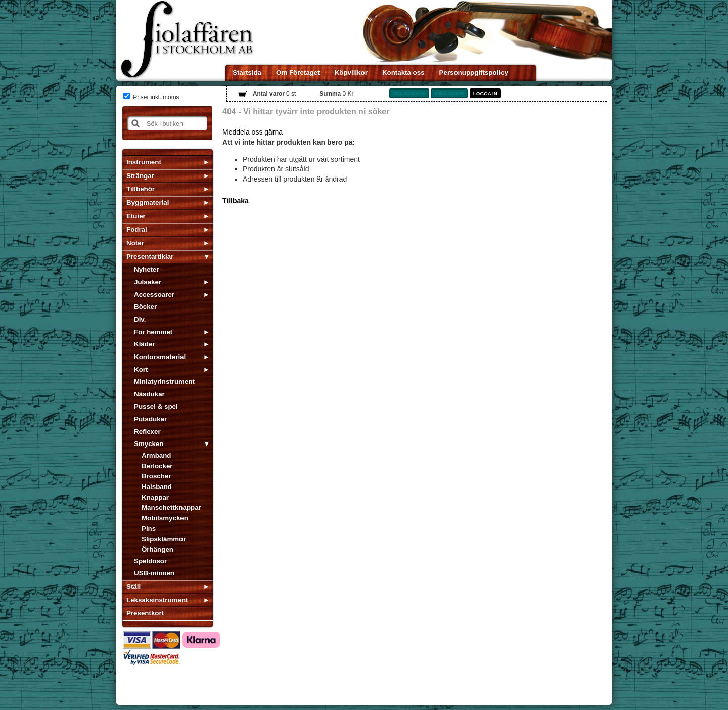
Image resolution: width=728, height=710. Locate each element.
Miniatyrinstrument (164, 382)
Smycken (149, 444)
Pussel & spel (156, 406)
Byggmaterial (148, 203)
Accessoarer (154, 295)
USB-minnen (154, 573)
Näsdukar (149, 394)
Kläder (144, 344)
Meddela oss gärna (253, 132)
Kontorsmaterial (160, 357)
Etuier (136, 216)
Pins (149, 529)
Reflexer (147, 432)
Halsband (157, 487)
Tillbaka (236, 201)
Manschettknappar (171, 507)
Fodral (137, 229)
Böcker (145, 307)
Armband (156, 455)
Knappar (155, 497)
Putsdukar (150, 419)
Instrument (144, 162)
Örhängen (157, 549)
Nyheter (147, 269)
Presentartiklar (150, 257)
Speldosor (150, 561)
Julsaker (148, 282)
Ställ (133, 586)
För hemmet (153, 332)
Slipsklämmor (164, 539)
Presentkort (145, 613)
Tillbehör (141, 189)
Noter (135, 243)
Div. (140, 319)
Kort (141, 369)
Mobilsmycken (165, 518)
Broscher (156, 476)
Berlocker (157, 466)
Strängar (140, 176)
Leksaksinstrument (157, 600)
